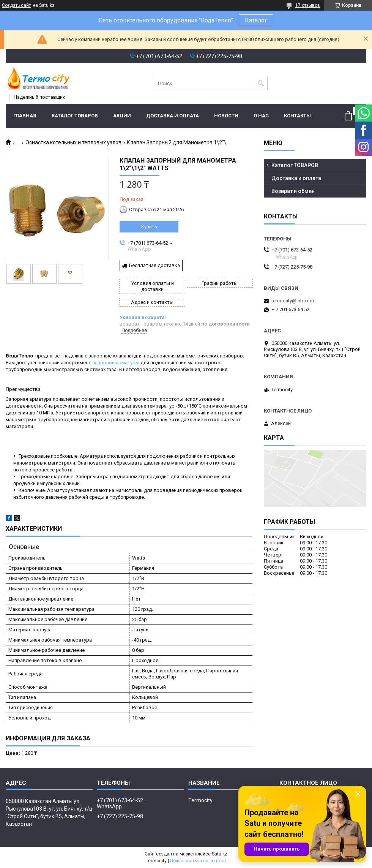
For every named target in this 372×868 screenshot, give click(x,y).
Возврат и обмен (293, 191)
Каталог (256, 20)
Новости (226, 116)
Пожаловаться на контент (198, 861)
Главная (25, 116)
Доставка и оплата (173, 116)
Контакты (297, 116)
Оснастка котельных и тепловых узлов (73, 142)
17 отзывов (308, 5)
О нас (261, 116)
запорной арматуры (116, 363)
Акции (122, 116)
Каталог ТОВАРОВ (75, 116)
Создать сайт (16, 5)
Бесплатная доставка (154, 265)
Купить (149, 227)
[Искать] (261, 83)
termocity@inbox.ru (293, 301)
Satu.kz (220, 854)
